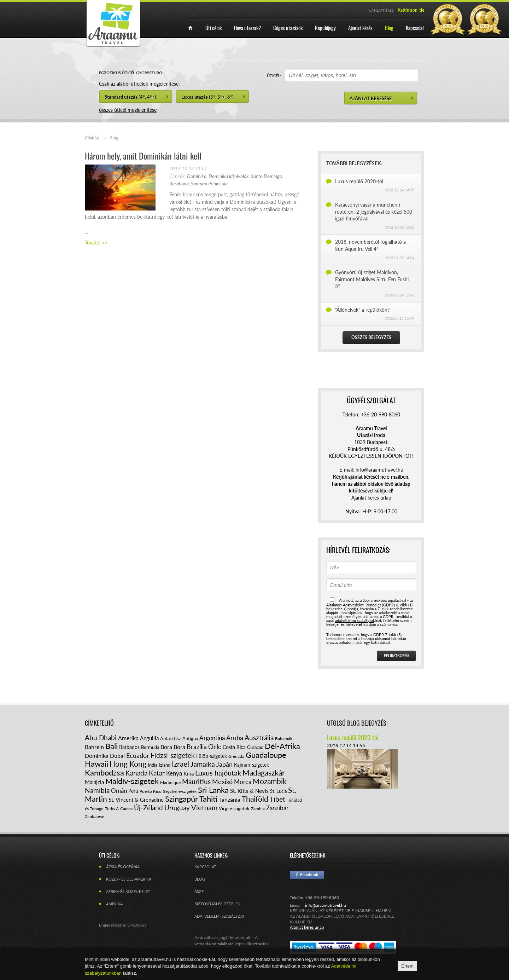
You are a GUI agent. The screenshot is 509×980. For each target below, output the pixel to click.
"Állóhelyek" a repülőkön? (362, 310)
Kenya (174, 773)
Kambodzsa (104, 773)
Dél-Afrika (282, 746)
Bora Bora (173, 747)
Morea (243, 782)
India (153, 765)
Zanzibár (277, 808)
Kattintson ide (411, 10)
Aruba (235, 738)
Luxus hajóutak (218, 773)
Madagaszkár (264, 773)
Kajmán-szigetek (251, 765)
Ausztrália (259, 737)
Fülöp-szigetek (212, 756)
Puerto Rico (151, 791)
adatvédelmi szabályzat (355, 620)
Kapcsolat (205, 867)
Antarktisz (171, 738)
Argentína (212, 738)
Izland (165, 765)
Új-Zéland (148, 808)
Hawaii (96, 764)
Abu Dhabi (101, 737)
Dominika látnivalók (229, 176)
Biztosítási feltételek (217, 904)
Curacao (255, 747)
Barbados (129, 747)
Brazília (197, 746)
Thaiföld (255, 799)
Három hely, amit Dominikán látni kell (143, 156)
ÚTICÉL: (274, 76)
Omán (119, 791)
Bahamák (284, 739)
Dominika (197, 176)
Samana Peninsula (209, 183)
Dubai (117, 756)
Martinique (170, 782)
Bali (112, 746)
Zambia (258, 809)
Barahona (179, 183)
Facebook (307, 875)
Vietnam (204, 807)
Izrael (180, 764)
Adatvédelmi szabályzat (220, 916)
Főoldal (92, 138)
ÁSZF (199, 891)
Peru (133, 791)
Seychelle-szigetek (180, 791)
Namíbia (97, 790)
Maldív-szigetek (132, 781)
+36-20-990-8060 (381, 414)
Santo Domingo (267, 176)
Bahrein (94, 747)
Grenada (236, 756)
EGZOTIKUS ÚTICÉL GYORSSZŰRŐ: (131, 73)
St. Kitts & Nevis (249, 791)
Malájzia (94, 782)
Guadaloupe (266, 755)
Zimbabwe (95, 816)
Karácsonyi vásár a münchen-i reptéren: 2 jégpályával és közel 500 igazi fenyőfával (374, 212)
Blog (200, 879)
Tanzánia (230, 799)
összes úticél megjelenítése (128, 110)
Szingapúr (182, 799)
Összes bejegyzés (371, 337)
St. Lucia (278, 791)
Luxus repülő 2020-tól (359, 181)
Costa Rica (234, 747)
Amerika (128, 738)
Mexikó (222, 782)
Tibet (277, 799)
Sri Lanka (213, 790)
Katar (157, 773)
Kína (189, 773)
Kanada (136, 773)
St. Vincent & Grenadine (136, 800)
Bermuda (150, 747)
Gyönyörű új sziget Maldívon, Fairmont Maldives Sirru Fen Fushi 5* (372, 279)
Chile (215, 747)
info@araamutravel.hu (326, 905)
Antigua (190, 738)
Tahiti (209, 799)
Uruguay (177, 808)
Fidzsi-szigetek (173, 755)
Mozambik (270, 781)
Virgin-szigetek (234, 808)
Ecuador (138, 755)
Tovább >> (96, 243)
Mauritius (196, 781)
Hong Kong (128, 764)
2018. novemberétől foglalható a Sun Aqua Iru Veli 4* (370, 245)
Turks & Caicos (119, 809)
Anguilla (149, 738)
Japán (224, 764)
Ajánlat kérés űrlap (371, 498)
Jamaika (203, 764)
